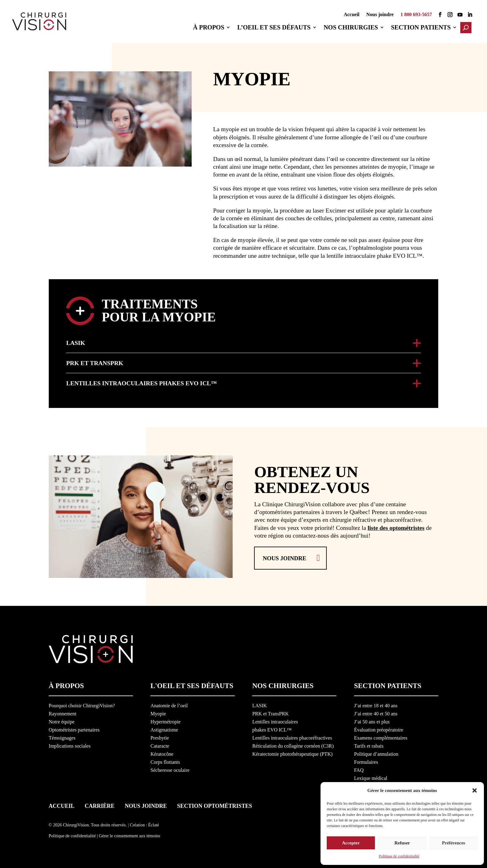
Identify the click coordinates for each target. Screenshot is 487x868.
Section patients (423, 28)
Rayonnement (63, 713)
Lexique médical (371, 777)
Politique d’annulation (376, 753)
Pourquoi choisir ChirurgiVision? (82, 705)
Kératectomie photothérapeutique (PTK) (292, 753)
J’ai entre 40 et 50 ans (376, 713)
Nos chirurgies (353, 28)
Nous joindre (380, 15)
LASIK (76, 342)
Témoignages (62, 737)
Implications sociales (70, 745)
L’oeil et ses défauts (276, 28)
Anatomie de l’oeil (169, 705)
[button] (475, 789)
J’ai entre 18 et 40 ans (376, 705)
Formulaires (366, 761)
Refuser (402, 841)
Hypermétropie (165, 721)
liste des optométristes (396, 526)
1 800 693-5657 (416, 15)
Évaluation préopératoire (379, 729)
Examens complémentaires (381, 737)
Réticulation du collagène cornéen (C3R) (293, 745)
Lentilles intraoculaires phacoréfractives (292, 737)
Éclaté (154, 824)
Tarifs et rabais (369, 745)
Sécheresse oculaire (170, 769)
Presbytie (160, 737)
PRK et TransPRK (95, 362)
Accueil (352, 15)
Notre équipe (62, 721)
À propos (210, 28)
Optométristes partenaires (74, 729)
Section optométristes (214, 805)
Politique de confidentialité (399, 856)
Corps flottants (165, 761)
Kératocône (162, 753)
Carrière (100, 805)
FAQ (359, 769)
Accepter (351, 841)
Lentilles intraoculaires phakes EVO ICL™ (141, 382)
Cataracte (160, 745)
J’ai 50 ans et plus (372, 721)
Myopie (158, 713)
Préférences (454, 841)
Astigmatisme (164, 729)
